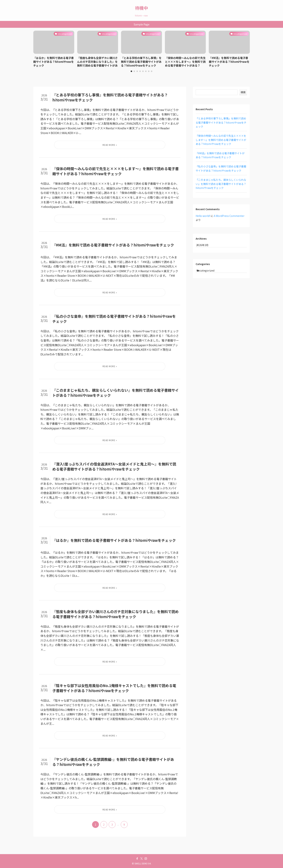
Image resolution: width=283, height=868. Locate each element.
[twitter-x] (141, 859)
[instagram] (146, 859)
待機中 (141, 8)
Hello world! (203, 216)
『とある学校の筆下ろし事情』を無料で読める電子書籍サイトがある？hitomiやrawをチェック (221, 122)
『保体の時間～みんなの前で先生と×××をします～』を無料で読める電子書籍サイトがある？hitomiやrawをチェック (221, 140)
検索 (243, 92)
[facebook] (137, 859)
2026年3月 (206, 246)
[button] (131, 71)
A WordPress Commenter (229, 216)
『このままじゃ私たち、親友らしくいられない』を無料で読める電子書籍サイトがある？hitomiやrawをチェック (221, 184)
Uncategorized (209, 275)
